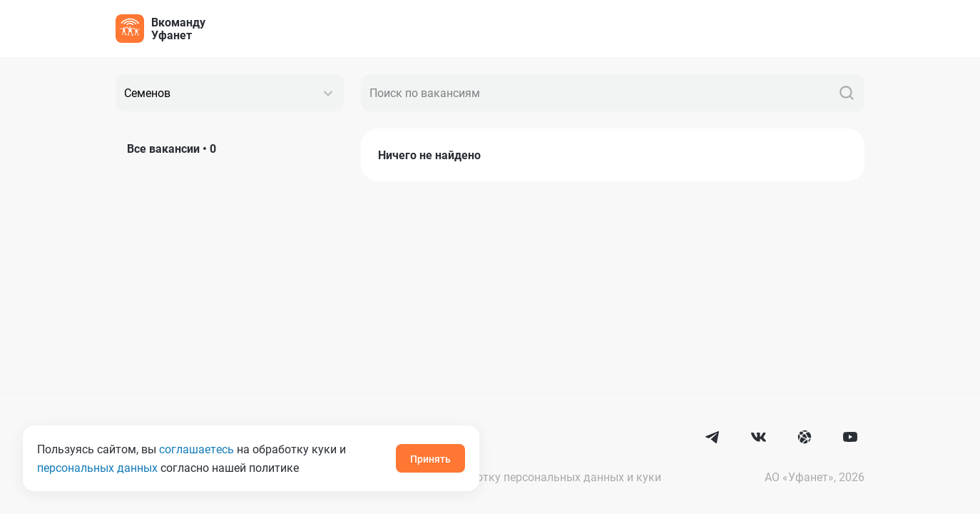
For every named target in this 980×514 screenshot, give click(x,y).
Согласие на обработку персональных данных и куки (519, 477)
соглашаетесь (196, 449)
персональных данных (97, 467)
